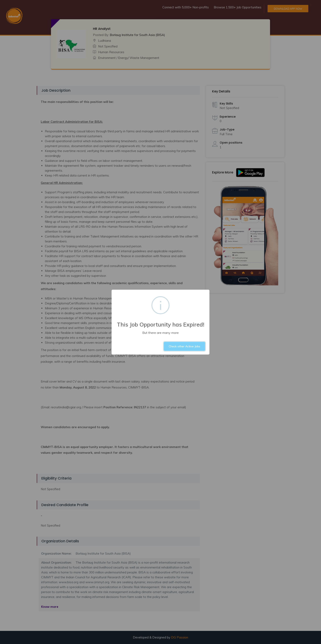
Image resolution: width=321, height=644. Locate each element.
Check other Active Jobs (184, 346)
